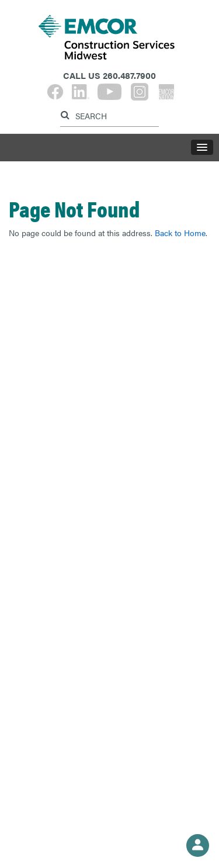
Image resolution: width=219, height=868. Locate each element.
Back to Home (180, 233)
